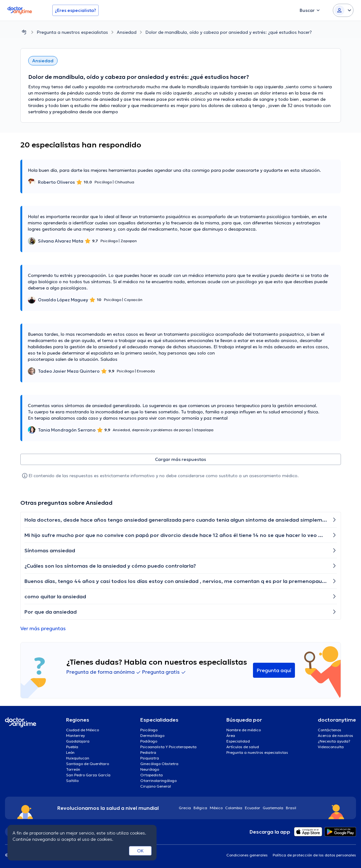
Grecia (185, 808)
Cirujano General (156, 786)
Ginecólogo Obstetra (159, 764)
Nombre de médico (244, 730)
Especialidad (238, 741)
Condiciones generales (247, 855)
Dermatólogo (152, 735)
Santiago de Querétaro (88, 764)
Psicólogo (149, 730)
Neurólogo (150, 769)
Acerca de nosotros (335, 735)
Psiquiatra (150, 758)
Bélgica (200, 808)
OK (140, 851)
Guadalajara (78, 741)
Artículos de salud (243, 747)
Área (231, 735)
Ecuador (253, 808)
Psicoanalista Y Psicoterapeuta (168, 747)
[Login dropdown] (343, 10)
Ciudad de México (83, 730)
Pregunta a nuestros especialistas (72, 32)
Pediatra (148, 752)
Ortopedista (152, 775)
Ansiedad (127, 32)
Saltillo (72, 781)
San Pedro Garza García (88, 775)
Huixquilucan (78, 758)
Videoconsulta (331, 747)
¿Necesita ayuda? (334, 741)
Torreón (73, 769)
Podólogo (149, 741)
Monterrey (75, 735)
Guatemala (273, 808)
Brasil (291, 808)
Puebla (72, 747)
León (70, 752)
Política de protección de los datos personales (314, 855)
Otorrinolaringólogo (158, 781)
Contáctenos (330, 730)
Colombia (234, 808)
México (216, 808)
